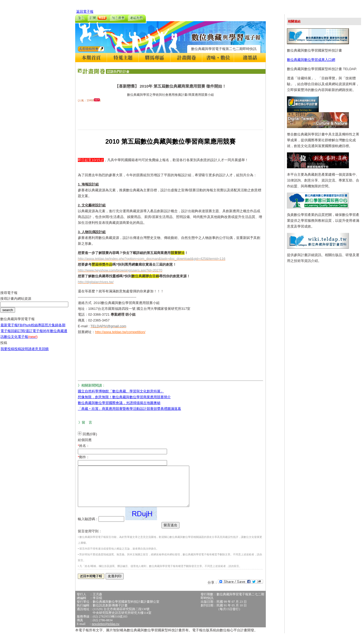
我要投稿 (7, 353)
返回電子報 (85, 12)
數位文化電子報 (21, 341)
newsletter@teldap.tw (106, 632)
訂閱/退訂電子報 (30, 335)
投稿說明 (21, 353)
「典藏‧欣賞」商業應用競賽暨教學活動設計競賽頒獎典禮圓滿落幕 (129, 409)
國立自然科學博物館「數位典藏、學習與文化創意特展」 (121, 391)
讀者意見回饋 (38, 353)
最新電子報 (9, 329)
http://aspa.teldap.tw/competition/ (120, 332)
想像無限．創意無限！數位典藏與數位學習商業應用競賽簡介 (124, 397)
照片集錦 (52, 329)
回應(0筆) (90, 434)
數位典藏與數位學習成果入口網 (311, 60)
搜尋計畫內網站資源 (16, 303)
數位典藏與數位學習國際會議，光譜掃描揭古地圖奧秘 (119, 403)
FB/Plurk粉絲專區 (31, 329)
